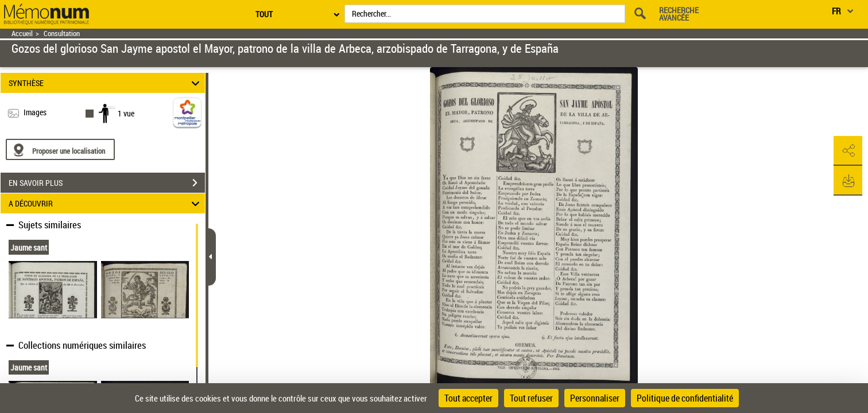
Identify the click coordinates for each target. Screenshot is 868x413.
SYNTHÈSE (106, 83)
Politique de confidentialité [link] (685, 398)
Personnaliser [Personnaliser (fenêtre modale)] (595, 398)
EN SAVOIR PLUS (107, 183)
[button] (848, 151)
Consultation (62, 34)
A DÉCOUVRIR (106, 203)
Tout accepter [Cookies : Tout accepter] (468, 398)
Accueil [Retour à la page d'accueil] (22, 34)
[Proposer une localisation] (60, 149)
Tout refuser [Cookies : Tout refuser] (531, 398)
